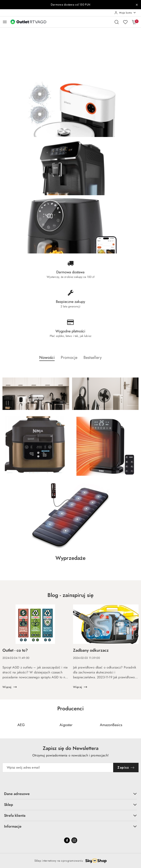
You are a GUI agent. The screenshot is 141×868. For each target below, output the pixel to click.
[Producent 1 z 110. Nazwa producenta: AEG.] (21, 725)
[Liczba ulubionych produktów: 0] (125, 22)
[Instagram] (74, 840)
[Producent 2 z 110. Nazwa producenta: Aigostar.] (66, 725)
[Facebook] (67, 840)
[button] (47, 360)
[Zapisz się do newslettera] (58, 768)
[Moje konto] (125, 13)
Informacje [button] (70, 826)
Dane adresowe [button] (70, 794)
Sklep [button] (70, 805)
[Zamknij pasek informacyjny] (137, 5)
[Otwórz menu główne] (5, 22)
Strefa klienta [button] (70, 815)
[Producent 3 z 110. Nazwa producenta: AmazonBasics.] (111, 725)
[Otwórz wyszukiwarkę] (117, 22)
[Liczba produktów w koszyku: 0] (134, 22)
